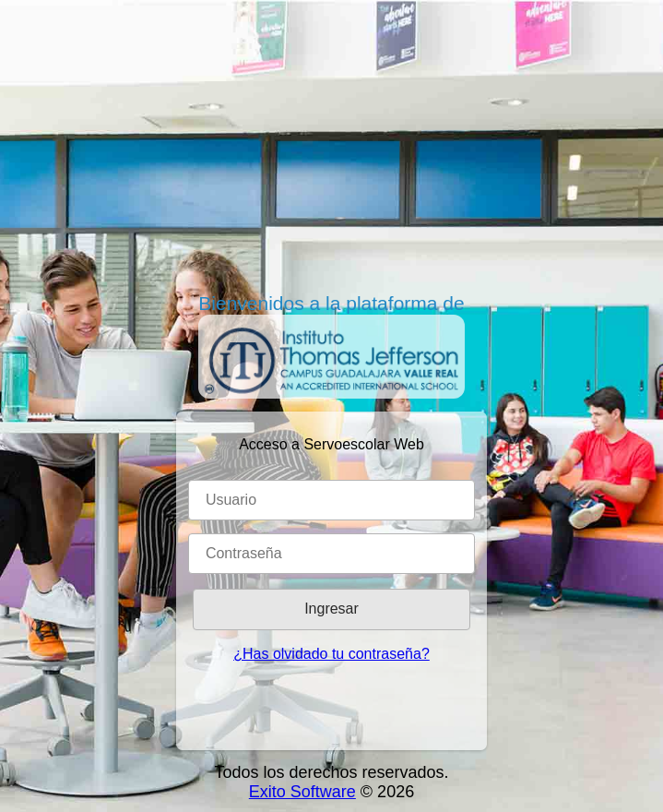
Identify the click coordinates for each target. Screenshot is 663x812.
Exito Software (302, 792)
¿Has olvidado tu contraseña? (331, 654)
